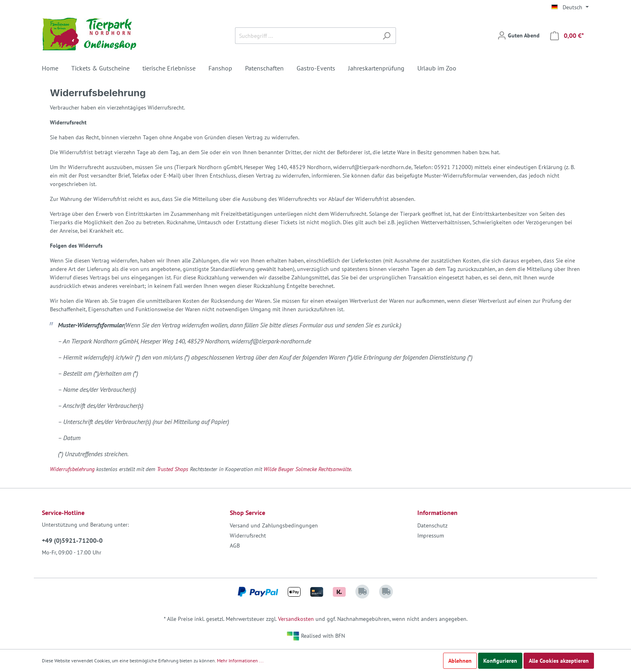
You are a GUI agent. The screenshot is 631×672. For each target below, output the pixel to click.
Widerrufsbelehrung (72, 469)
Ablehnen (460, 661)
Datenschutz (432, 525)
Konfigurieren (500, 661)
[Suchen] (387, 36)
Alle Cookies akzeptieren (559, 661)
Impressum (431, 536)
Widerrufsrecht (248, 536)
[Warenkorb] (567, 36)
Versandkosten (296, 619)
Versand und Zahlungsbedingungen (274, 525)
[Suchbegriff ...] (306, 36)
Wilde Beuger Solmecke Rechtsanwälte (307, 469)
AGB (235, 546)
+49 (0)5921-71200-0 (72, 540)
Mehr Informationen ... (240, 661)
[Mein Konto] (519, 35)
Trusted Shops (173, 469)
